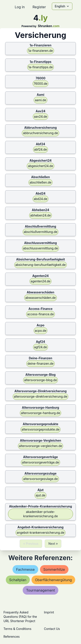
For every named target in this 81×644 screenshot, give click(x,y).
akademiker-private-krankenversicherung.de (40, 514)
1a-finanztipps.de (41, 67)
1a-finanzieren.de (40, 51)
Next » (53, 544)
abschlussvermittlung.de (41, 248)
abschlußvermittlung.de (41, 232)
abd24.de (40, 199)
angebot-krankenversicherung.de (40, 533)
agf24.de (40, 347)
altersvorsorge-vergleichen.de (41, 446)
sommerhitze (54, 569)
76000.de (40, 84)
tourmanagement (40, 590)
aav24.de (40, 116)
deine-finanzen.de (40, 363)
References (12, 637)
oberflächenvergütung (53, 580)
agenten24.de (40, 281)
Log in (20, 7)
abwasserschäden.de (40, 298)
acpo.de (41, 331)
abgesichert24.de (40, 166)
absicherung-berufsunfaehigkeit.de (40, 265)
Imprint (49, 612)
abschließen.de (40, 182)
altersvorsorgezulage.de (40, 479)
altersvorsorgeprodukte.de (40, 429)
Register (39, 7)
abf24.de (40, 149)
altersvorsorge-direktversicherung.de (40, 396)
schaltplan (18, 580)
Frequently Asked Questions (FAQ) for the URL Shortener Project (20, 617)
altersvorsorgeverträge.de (41, 462)
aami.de (40, 100)
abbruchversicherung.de (40, 133)
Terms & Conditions (17, 629)
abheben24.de (41, 215)
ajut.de (40, 495)
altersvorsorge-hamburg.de (41, 413)
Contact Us (52, 629)
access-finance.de (40, 314)
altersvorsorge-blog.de (41, 380)
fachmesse (25, 569)
